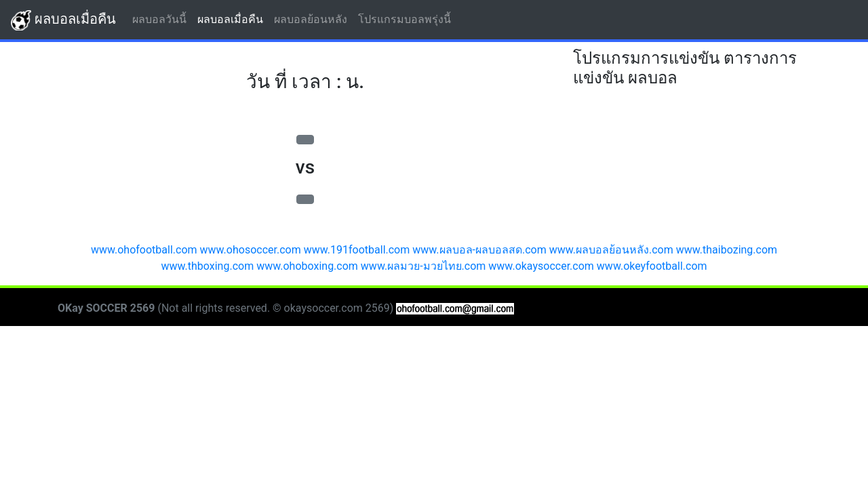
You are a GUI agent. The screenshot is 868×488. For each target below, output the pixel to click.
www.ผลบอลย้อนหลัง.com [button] (611, 250)
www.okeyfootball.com (652, 266)
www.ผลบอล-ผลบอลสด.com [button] (479, 250)
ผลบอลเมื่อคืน (63, 20)
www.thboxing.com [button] (207, 266)
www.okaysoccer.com (541, 266)
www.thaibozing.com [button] (727, 250)
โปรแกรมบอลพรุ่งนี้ (407, 19)
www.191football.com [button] (357, 250)
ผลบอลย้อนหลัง (313, 19)
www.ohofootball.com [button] (144, 250)
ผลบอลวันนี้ (162, 19)
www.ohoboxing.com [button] (307, 266)
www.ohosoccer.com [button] (251, 250)
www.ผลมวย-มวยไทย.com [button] (423, 266)
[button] (305, 140)
